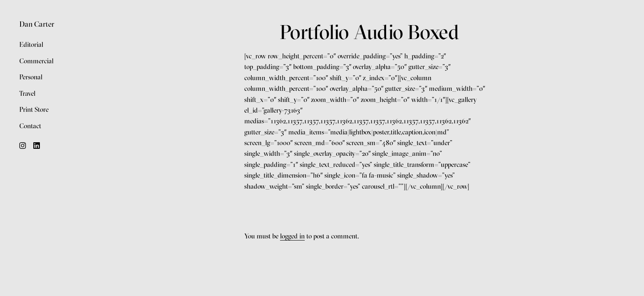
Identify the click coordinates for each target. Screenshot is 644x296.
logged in (292, 236)
